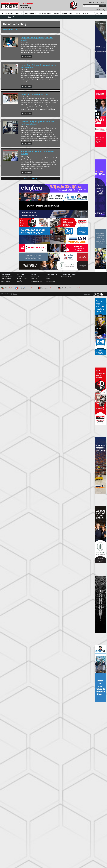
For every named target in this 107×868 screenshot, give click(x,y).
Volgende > (35, 179)
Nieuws (64, 13)
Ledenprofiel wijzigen (37, 282)
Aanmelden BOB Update (67, 277)
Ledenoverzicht (35, 277)
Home (2, 13)
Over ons (78, 13)
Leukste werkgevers (45, 13)
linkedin (102, 294)
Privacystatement (51, 282)
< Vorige (25, 179)
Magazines (19, 13)
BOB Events (9, 13)
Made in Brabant (30, 13)
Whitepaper (20, 282)
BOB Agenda (20, 280)
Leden (71, 13)
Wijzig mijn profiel (94, 3)
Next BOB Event (21, 277)
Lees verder (28, 57)
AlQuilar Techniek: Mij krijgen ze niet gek (35, 95)
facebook (94, 294)
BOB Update (35, 280)
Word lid (86, 13)
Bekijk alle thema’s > (10, 30)
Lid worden (34, 278)
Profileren (103, 3)
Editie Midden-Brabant (7, 277)
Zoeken (103, 6)
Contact (48, 278)
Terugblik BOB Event (22, 278)
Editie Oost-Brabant (6, 278)
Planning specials (5, 282)
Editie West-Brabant (6, 280)
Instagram (98, 294)
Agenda (57, 13)
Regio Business (17, 6)
